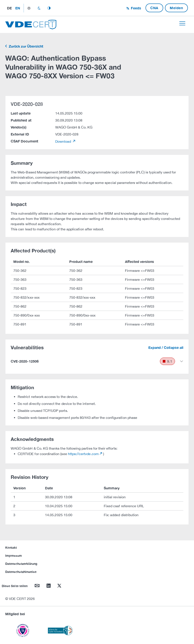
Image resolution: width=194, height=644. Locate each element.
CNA (154, 8)
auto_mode (49, 8)
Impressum (14, 556)
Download (64, 141)
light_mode (29, 8)
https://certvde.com (83, 454)
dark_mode (39, 8)
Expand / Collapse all (166, 347)
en (18, 8)
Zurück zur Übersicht (26, 46)
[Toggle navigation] (182, 23)
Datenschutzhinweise (21, 572)
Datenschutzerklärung (21, 564)
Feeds (135, 8)
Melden (176, 8)
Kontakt (11, 547)
